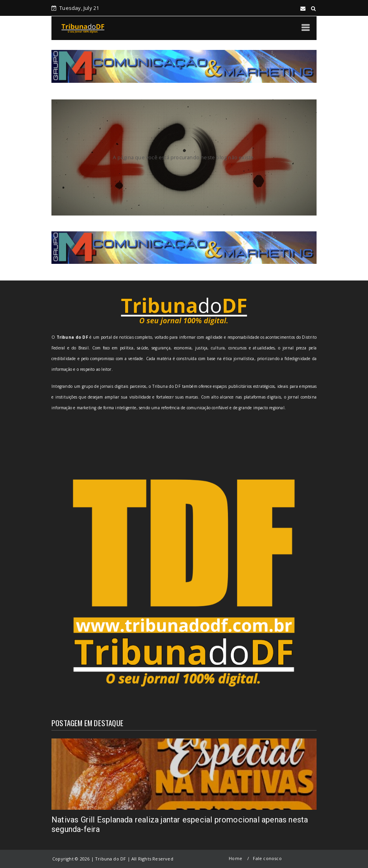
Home (235, 858)
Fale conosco (267, 858)
